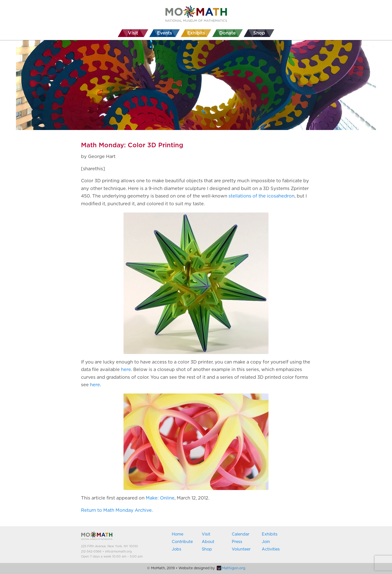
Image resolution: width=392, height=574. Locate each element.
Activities (271, 549)
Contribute (182, 542)
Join (266, 542)
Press (237, 542)
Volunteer (241, 549)
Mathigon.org (231, 568)
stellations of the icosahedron (261, 196)
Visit (206, 534)
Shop (207, 549)
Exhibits (270, 534)
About (208, 542)
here (126, 370)
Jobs (176, 549)
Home (177, 534)
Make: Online (160, 498)
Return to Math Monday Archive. (117, 510)
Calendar (240, 534)
